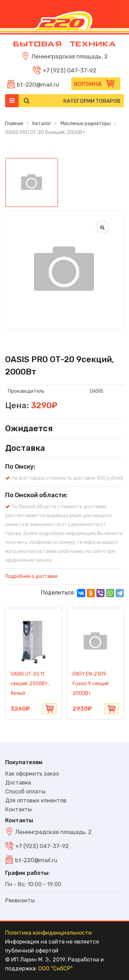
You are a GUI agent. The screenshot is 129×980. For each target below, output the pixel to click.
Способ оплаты (25, 792)
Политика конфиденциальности (49, 933)
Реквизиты (20, 900)
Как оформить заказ (32, 774)
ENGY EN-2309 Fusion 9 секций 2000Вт (91, 684)
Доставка (18, 783)
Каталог (42, 124)
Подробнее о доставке (31, 576)
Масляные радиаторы (86, 124)
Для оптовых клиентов (36, 800)
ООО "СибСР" (55, 968)
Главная (14, 124)
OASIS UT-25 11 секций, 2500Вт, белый (30, 684)
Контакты (18, 809)
